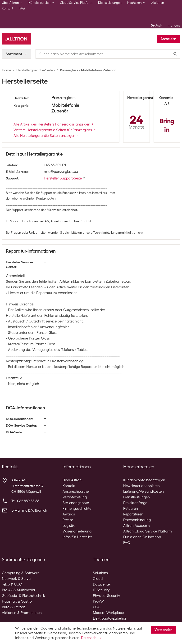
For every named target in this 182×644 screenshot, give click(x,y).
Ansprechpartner (76, 492)
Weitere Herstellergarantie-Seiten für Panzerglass (55, 130)
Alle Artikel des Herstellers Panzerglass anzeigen (54, 124)
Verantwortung (75, 497)
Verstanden (164, 630)
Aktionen (158, 3)
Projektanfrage (135, 503)
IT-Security (101, 590)
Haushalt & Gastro (17, 601)
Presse (68, 520)
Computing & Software (21, 573)
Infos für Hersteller (77, 537)
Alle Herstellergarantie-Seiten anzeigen (46, 136)
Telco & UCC (12, 584)
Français (174, 25)
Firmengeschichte (77, 509)
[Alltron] (16, 39)
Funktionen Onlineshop (142, 537)
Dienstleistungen (110, 3)
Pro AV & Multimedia (18, 590)
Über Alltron (72, 480)
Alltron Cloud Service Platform (148, 531)
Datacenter (102, 584)
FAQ (22, 8)
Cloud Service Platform (76, 3)
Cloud (98, 579)
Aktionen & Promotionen (22, 613)
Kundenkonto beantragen (144, 480)
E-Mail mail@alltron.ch (29, 510)
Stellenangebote (76, 503)
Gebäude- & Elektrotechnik (23, 596)
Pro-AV (98, 601)
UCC (97, 607)
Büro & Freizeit (13, 607)
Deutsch (156, 25)
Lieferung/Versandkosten (143, 492)
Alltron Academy (137, 526)
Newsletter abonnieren (141, 486)
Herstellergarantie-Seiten (36, 70)
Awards (69, 514)
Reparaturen (133, 514)
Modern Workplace (108, 613)
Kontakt (7, 8)
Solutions (100, 573)
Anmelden (168, 39)
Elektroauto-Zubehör (110, 618)
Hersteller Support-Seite (65, 178)
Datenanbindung (137, 520)
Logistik (69, 526)
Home (7, 70)
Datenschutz (91, 638)
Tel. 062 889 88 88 (25, 501)
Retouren (131, 509)
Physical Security (107, 596)
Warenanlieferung (77, 531)
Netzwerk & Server (17, 579)
